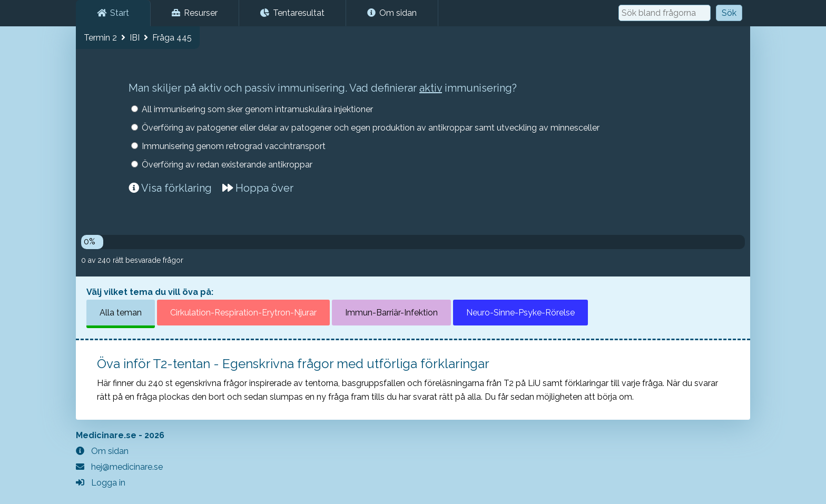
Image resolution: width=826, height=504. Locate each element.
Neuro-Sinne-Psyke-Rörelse (520, 313)
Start (113, 13)
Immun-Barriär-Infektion (391, 313)
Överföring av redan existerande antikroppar (227, 165)
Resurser (195, 13)
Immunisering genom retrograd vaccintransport (234, 146)
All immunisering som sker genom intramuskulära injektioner (257, 109)
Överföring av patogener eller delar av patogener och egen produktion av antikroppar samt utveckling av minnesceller (371, 128)
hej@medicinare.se (119, 467)
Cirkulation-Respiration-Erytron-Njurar (243, 313)
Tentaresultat (292, 13)
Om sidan (392, 13)
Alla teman (121, 313)
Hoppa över (258, 188)
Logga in (101, 483)
